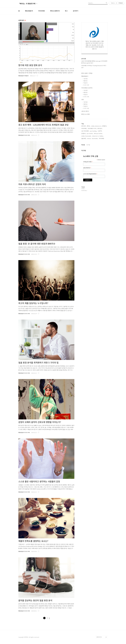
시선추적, (100, 131)
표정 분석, (100, 128)
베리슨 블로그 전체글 (87, 73)
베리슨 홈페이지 (55, 11)
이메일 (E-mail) (88, 162)
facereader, (95, 138)
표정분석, (105, 126)
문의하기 (76, 11)
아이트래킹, (102, 138)
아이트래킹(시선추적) (87, 88)
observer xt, (96, 136)
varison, (89, 138)
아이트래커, (84, 128)
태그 (66, 11)
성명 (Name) (87, 168)
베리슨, (89, 126)
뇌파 (83, 100)
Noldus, (101, 136)
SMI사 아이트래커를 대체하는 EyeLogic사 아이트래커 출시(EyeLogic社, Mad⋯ (94, 62)
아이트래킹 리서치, (92, 128)
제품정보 (85, 81)
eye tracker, (90, 133)
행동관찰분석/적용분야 (23, 76)
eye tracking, (93, 131)
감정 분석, (84, 126)
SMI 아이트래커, (85, 131)
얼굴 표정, (84, 138)
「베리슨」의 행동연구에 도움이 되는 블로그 (28, 4)
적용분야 (85, 83)
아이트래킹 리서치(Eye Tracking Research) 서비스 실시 (94, 66)
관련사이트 (99, 637)
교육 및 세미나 (85, 111)
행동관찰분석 (29, 11)
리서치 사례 (86, 85)
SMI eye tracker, (98, 133)
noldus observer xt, (96, 126)
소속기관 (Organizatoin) (90, 174)
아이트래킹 (42, 11)
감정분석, (84, 133)
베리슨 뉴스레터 (86, 114)
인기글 (88, 145)
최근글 (83, 145)
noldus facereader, (86, 136)
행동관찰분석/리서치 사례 (24, 135)
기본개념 (85, 79)
